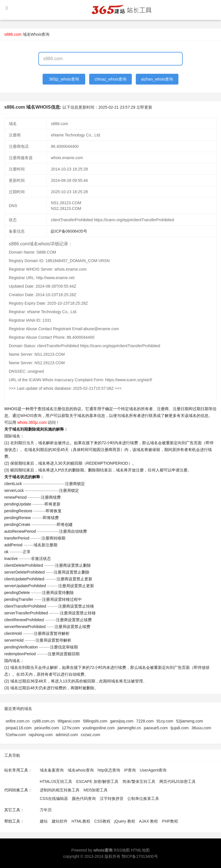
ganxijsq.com (122, 721)
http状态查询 (109, 770)
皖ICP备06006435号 (69, 231)
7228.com (145, 721)
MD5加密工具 (96, 790)
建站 (44, 821)
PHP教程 (170, 821)
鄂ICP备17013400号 (140, 856)
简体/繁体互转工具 (139, 781)
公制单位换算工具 (143, 799)
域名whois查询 (81, 770)
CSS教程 (102, 821)
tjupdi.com (180, 728)
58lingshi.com (95, 721)
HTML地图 (140, 850)
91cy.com (165, 721)
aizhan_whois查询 (157, 79)
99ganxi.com (69, 721)
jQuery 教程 (125, 821)
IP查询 (130, 770)
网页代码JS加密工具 (178, 781)
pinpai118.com (19, 728)
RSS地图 (122, 850)
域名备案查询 (52, 770)
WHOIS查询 (31, 416)
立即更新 (144, 107)
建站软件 (60, 821)
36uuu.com (201, 728)
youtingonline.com (99, 728)
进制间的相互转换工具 (60, 790)
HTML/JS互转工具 (56, 781)
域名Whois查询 (36, 34)
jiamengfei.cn (129, 728)
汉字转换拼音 (112, 799)
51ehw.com (16, 735)
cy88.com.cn (44, 721)
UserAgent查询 (153, 770)
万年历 (46, 810)
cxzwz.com (90, 735)
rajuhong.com (41, 735)
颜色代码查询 (84, 799)
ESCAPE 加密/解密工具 (97, 781)
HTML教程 (81, 821)
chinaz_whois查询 (110, 79)
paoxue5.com (156, 728)
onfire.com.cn (18, 721)
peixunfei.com (47, 728)
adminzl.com (67, 735)
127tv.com (71, 728)
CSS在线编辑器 (54, 799)
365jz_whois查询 (64, 79)
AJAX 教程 (149, 821)
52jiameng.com (190, 721)
